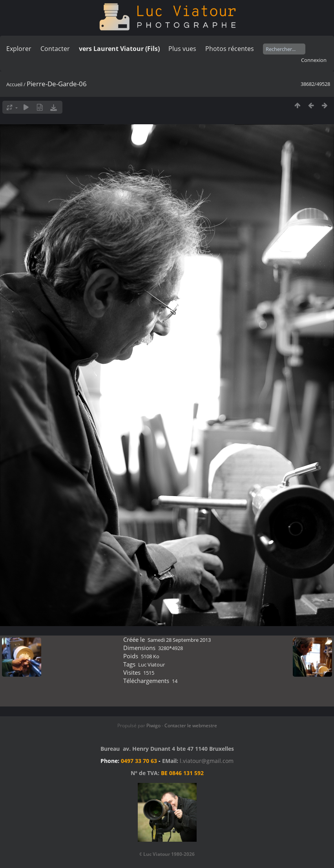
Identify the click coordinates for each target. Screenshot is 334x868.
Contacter (55, 49)
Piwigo (153, 725)
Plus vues (182, 49)
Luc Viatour (151, 665)
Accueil (14, 84)
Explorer (19, 49)
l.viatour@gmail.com (207, 761)
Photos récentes (230, 49)
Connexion (314, 60)
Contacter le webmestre (191, 725)
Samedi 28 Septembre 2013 (179, 640)
